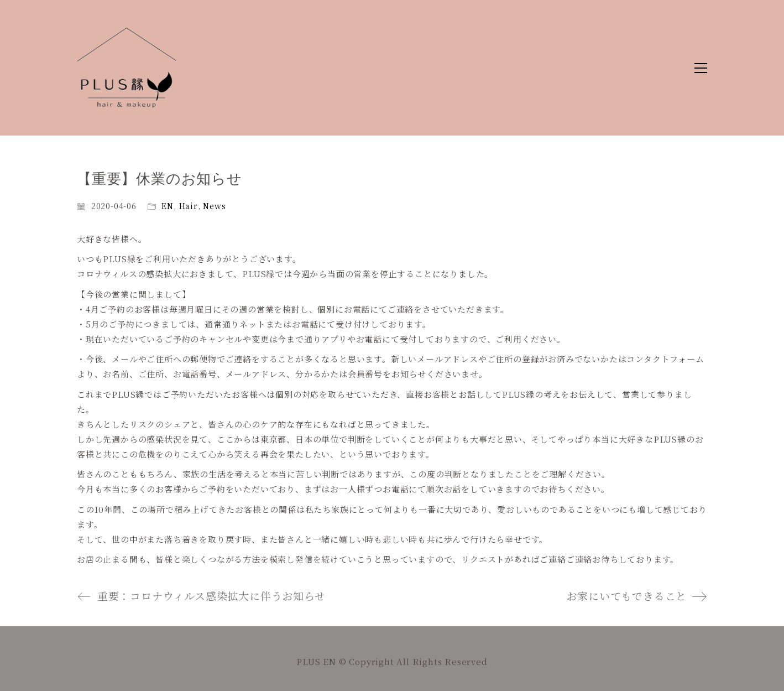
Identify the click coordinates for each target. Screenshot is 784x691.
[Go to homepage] (127, 68)
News (214, 206)
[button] (701, 68)
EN (168, 206)
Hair (189, 206)
